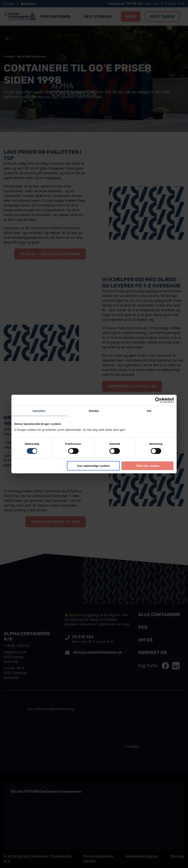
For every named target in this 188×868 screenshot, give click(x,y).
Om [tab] (149, 411)
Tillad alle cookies (147, 466)
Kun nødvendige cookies (93, 466)
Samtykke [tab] (39, 411)
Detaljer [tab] (94, 411)
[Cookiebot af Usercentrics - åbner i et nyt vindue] (158, 400)
